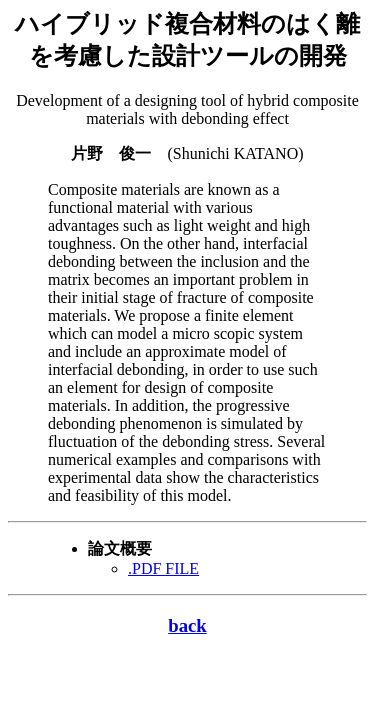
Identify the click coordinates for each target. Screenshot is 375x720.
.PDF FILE (163, 568)
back (187, 625)
